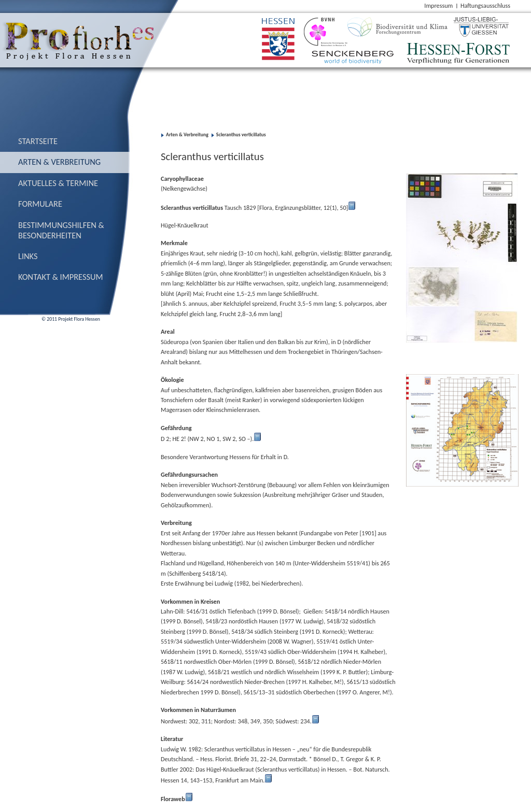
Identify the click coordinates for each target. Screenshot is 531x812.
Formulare (40, 204)
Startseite (38, 141)
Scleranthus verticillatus (241, 135)
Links (28, 256)
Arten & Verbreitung (59, 162)
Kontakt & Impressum (61, 277)
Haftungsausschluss (485, 5)
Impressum (438, 5)
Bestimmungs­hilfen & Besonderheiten (61, 230)
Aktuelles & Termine (58, 183)
